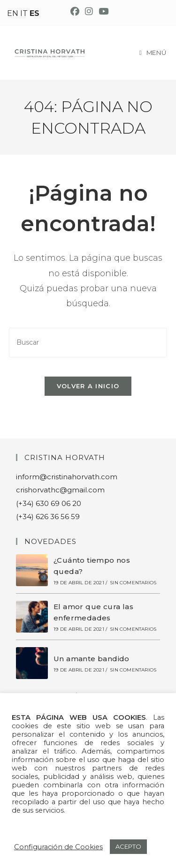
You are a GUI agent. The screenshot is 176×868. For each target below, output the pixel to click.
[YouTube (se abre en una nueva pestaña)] (102, 11)
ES (34, 13)
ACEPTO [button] (128, 846)
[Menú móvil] (153, 53)
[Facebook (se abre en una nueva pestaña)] (75, 11)
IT (24, 13)
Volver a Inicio (88, 386)
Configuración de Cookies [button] (58, 847)
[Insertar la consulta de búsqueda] (88, 343)
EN (13, 13)
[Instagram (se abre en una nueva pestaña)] (89, 11)
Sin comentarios (133, 583)
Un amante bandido (92, 659)
